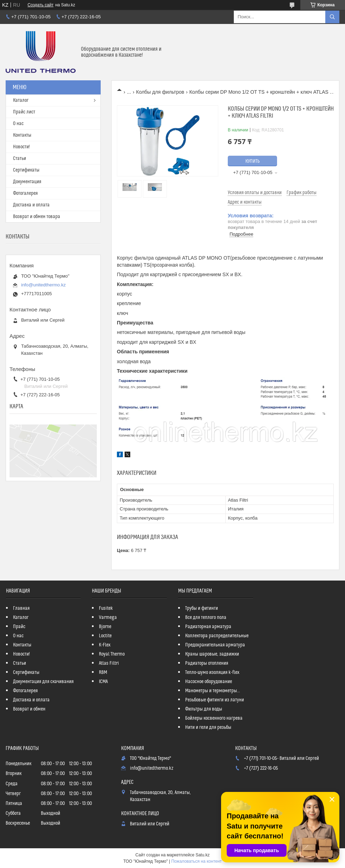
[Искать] (332, 17)
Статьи (20, 159)
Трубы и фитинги (202, 608)
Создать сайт (40, 5)
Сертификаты (26, 170)
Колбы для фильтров (160, 92)
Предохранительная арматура (215, 645)
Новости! (21, 147)
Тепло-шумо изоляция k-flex (212, 672)
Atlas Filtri (109, 663)
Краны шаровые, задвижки (212, 654)
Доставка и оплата (31, 205)
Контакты (22, 135)
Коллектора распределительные (217, 636)
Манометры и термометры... (213, 691)
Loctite (105, 636)
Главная (21, 608)
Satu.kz (202, 855)
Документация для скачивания (43, 682)
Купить (253, 161)
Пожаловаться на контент (196, 861)
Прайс (19, 627)
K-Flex (105, 645)
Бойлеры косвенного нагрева (214, 718)
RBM (103, 672)
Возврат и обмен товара (37, 217)
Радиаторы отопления (207, 663)
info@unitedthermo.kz (43, 285)
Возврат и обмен (29, 709)
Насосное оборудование (209, 682)
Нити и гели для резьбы (208, 727)
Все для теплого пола (206, 618)
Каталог (21, 100)
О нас (18, 124)
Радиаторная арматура (208, 627)
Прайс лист (24, 112)
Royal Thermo (112, 654)
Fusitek (106, 608)
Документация (27, 182)
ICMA (103, 682)
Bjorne (105, 627)
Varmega (108, 618)
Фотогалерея (25, 193)
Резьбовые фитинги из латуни (215, 700)
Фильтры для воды (204, 709)
